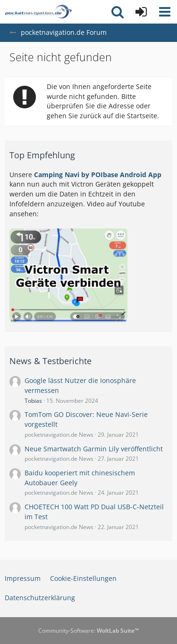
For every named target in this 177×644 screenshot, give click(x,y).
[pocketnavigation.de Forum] (38, 12)
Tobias (33, 401)
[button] (165, 12)
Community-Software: (88, 631)
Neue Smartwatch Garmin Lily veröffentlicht (94, 449)
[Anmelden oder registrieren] (141, 12)
